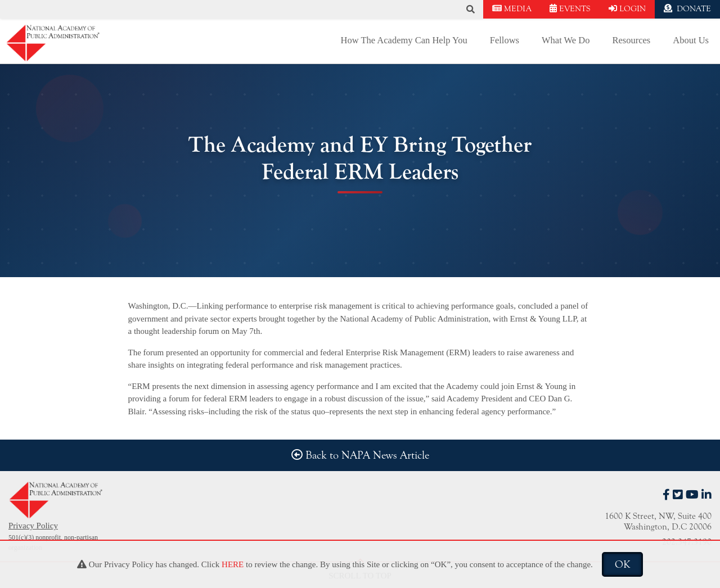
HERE (233, 564)
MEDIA (512, 9)
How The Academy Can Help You (404, 40)
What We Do (566, 40)
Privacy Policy (33, 526)
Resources (631, 40)
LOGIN (627, 9)
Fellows (505, 40)
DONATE (687, 9)
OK (622, 564)
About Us (691, 40)
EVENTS (570, 9)
